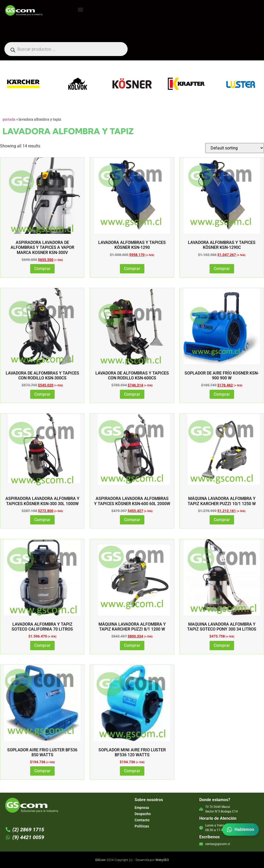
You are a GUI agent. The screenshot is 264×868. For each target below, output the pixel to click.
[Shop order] (235, 148)
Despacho (143, 814)
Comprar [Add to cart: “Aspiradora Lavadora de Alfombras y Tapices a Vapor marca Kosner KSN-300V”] (42, 269)
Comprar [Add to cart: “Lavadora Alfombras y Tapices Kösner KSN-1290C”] (222, 269)
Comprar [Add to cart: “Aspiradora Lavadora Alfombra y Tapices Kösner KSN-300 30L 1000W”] (42, 520)
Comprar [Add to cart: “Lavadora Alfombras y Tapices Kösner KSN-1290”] (132, 269)
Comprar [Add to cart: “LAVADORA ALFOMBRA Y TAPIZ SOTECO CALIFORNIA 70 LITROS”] (42, 645)
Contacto (142, 820)
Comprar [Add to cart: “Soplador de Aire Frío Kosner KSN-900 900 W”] (222, 394)
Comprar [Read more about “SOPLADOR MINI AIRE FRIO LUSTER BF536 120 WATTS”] (132, 771)
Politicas (142, 826)
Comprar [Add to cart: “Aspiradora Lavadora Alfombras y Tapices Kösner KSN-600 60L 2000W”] (132, 520)
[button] (80, 9)
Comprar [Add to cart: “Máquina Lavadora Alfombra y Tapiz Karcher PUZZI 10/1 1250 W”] (222, 520)
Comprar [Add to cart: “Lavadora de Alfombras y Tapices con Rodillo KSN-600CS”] (132, 394)
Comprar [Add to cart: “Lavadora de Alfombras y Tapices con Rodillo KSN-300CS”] (42, 394)
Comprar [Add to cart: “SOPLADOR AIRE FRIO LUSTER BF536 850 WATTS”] (42, 771)
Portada (9, 119)
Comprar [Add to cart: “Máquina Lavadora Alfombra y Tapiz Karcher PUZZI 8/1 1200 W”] (132, 645)
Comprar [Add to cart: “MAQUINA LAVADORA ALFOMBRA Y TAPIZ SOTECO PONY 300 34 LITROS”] (222, 645)
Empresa (142, 808)
